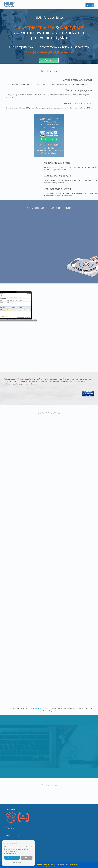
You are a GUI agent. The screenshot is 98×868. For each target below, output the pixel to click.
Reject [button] (27, 858)
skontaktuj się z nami (62, 864)
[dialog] (18, 853)
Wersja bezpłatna (11, 832)
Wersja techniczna (36, 708)
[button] (18, 854)
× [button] (32, 843)
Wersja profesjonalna (13, 835)
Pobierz (49, 60)
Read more (21, 851)
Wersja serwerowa (12, 839)
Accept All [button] (12, 858)
